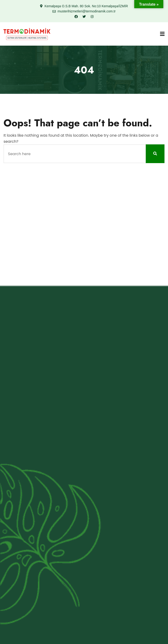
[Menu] (162, 34)
